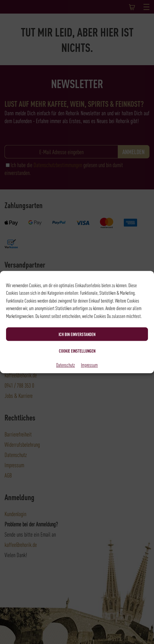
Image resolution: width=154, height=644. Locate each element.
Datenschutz (66, 365)
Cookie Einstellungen (77, 351)
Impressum (89, 365)
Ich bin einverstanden (77, 334)
